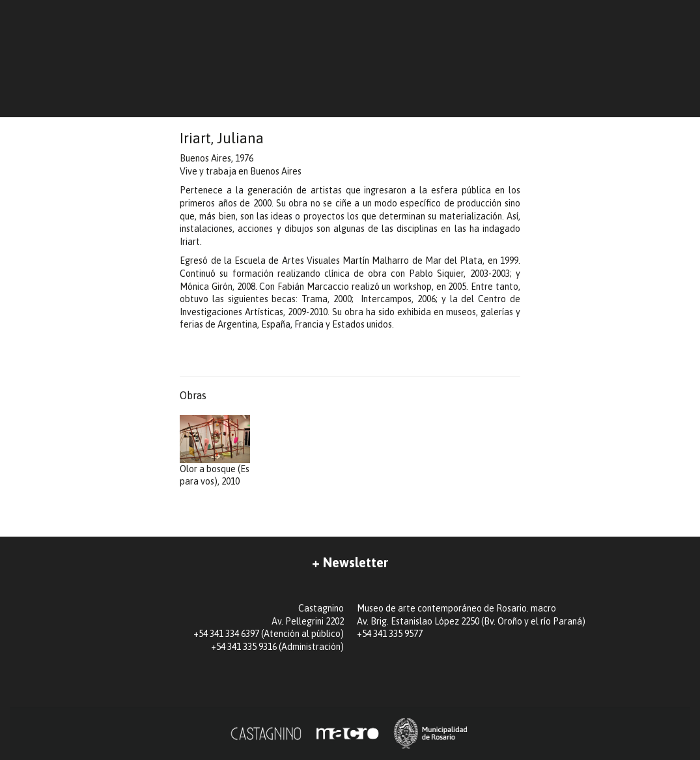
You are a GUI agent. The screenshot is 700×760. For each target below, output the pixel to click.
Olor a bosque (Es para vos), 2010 (215, 451)
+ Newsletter (350, 562)
